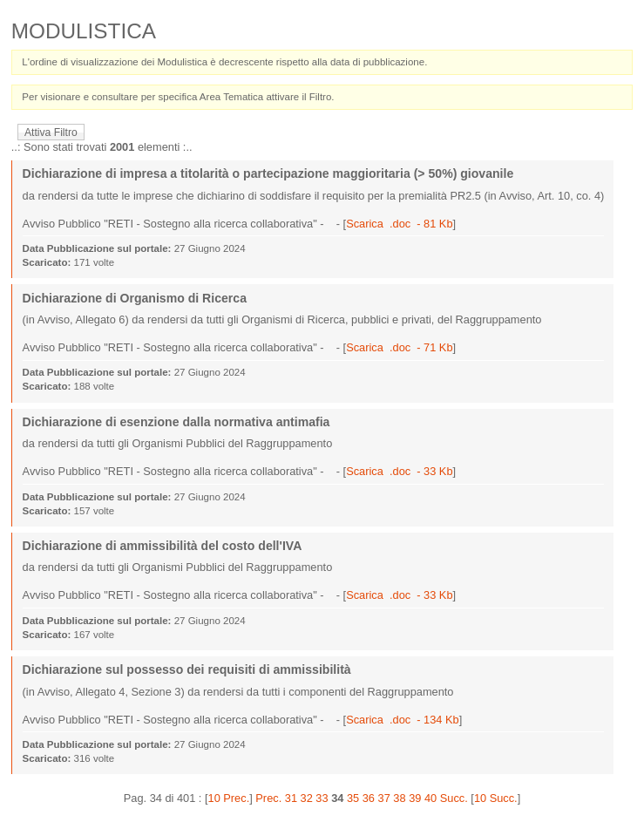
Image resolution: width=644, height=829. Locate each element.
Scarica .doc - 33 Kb (399, 471)
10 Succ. (496, 798)
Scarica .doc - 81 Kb (399, 224)
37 (384, 798)
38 (399, 798)
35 (353, 798)
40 (430, 798)
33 (322, 798)
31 (291, 798)
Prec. (268, 798)
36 (369, 798)
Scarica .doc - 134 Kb (402, 720)
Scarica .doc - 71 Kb (399, 347)
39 (415, 798)
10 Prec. (229, 798)
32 (307, 798)
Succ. (454, 798)
